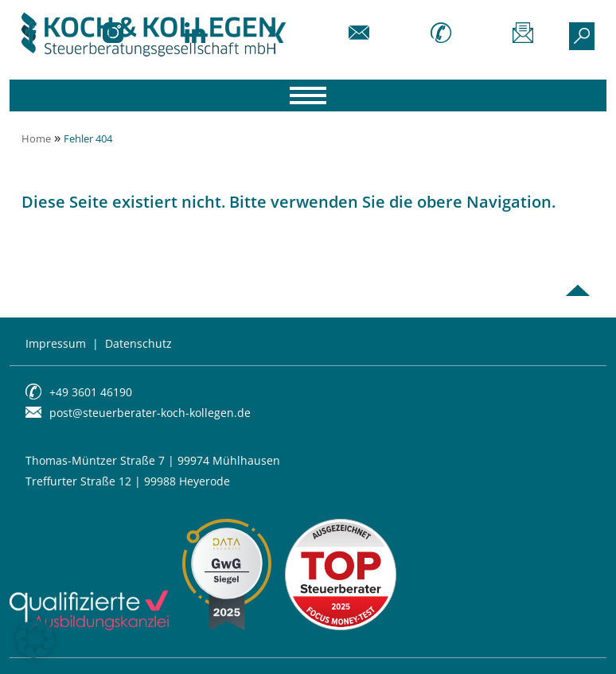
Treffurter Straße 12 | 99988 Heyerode (128, 481)
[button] (35, 639)
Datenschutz (138, 343)
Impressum (56, 343)
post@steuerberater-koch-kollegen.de (150, 413)
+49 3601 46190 (91, 392)
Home (36, 138)
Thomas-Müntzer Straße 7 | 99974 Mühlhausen (153, 460)
